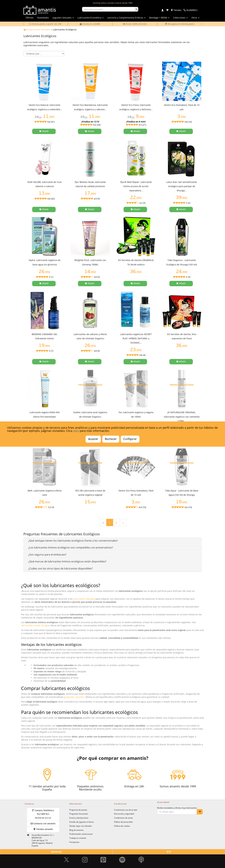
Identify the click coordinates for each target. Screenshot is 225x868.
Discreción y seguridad (124, 814)
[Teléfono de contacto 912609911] (191, 10)
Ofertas (30, 18)
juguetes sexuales (75, 697)
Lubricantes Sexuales (39, 30)
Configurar (130, 439)
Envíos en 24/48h (90, 24)
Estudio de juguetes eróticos (82, 822)
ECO (169, 852)
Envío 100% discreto (135, 24)
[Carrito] (167, 10)
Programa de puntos (78, 810)
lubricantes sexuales (84, 599)
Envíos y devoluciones (79, 818)
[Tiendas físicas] (176, 10)
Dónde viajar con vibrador (81, 826)
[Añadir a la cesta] (44, 131)
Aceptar (93, 439)
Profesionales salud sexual (81, 834)
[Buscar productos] (109, 9)
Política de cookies (122, 826)
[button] (73, 541)
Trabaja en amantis (78, 838)
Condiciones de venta (123, 818)
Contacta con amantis (43, 824)
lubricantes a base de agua (35, 625)
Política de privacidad (123, 822)
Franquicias (74, 842)
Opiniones (56, 852)
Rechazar (111, 439)
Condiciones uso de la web (126, 810)
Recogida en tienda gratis (180, 24)
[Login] (162, 10)
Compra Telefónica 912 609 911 (43, 814)
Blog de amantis (76, 830)
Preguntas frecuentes (79, 814)
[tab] (112, 541)
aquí (76, 431)
